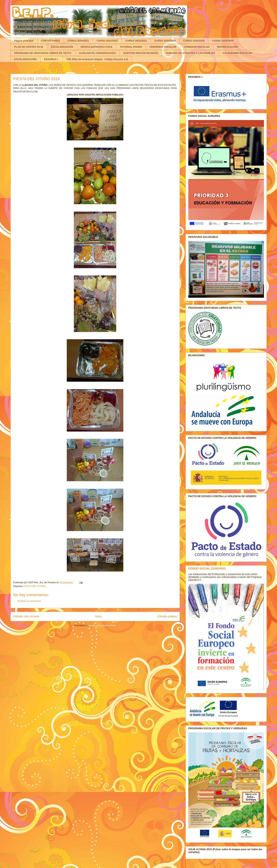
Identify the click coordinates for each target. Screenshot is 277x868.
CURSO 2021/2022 (107, 41)
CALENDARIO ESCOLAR (237, 53)
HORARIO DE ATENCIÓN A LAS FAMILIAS (191, 53)
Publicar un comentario (29, 601)
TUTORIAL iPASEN (131, 47)
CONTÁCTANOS (51, 41)
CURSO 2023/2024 (165, 41)
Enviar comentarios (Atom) (102, 625)
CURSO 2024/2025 (194, 41)
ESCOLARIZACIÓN (62, 47)
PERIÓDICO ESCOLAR (163, 47)
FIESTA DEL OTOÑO (35, 586)
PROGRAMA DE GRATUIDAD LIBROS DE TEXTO (43, 53)
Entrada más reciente (26, 616)
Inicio (98, 616)
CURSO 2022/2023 (136, 41)
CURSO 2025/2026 (223, 41)
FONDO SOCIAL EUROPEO (207, 569)
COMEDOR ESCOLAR (197, 47)
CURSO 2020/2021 (78, 41)
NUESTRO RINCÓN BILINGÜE (141, 53)
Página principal (24, 41)
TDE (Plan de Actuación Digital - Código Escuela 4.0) (97, 59)
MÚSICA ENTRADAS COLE (97, 47)
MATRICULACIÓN (227, 47)
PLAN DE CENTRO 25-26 (29, 47)
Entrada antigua (167, 616)
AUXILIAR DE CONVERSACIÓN (97, 53)
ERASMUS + (51, 59)
